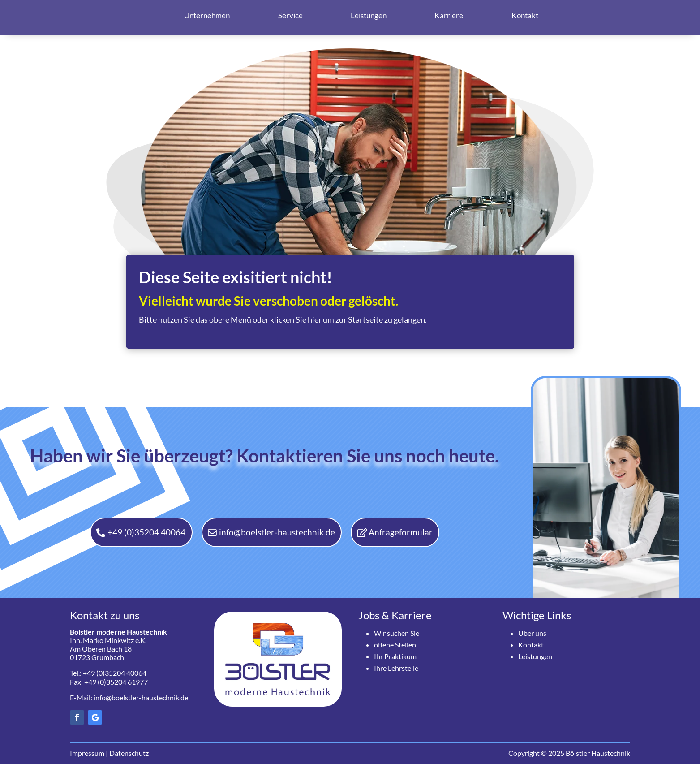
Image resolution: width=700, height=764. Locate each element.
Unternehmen (207, 15)
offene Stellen (395, 645)
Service (290, 15)
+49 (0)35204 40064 (144, 533)
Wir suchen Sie (397, 633)
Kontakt (525, 15)
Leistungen (369, 15)
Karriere (449, 15)
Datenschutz (129, 753)
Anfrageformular (406, 533)
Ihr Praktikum (395, 657)
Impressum (87, 753)
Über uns (532, 633)
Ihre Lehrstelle (396, 668)
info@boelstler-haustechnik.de (280, 533)
